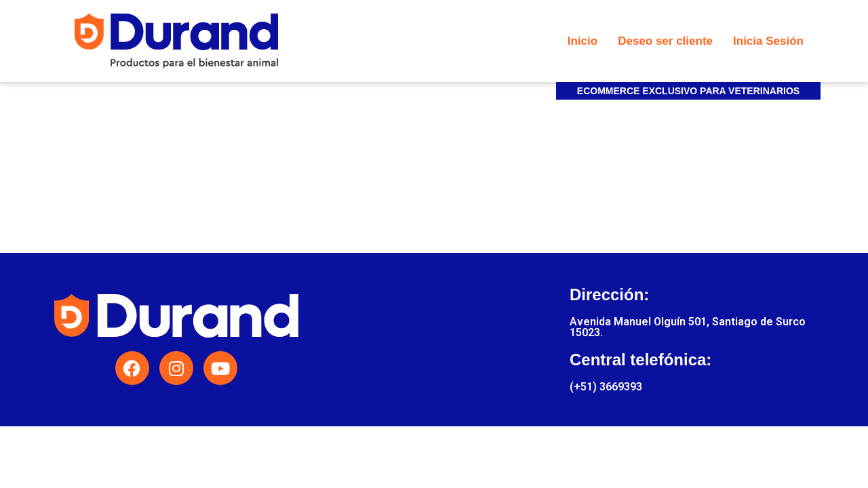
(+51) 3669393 (606, 387)
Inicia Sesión (768, 41)
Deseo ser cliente (665, 41)
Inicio (583, 41)
